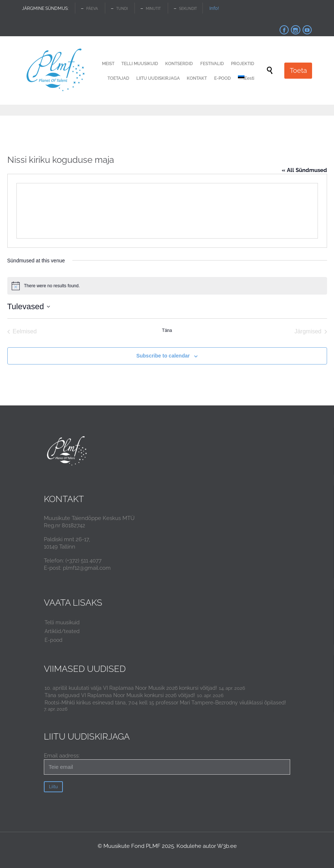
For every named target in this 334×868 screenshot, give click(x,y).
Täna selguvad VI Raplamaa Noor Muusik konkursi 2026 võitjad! (120, 695)
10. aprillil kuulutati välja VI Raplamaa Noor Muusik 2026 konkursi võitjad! (131, 688)
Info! (214, 8)
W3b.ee (227, 846)
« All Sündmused (304, 170)
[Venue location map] (167, 211)
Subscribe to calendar (163, 356)
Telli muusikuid (62, 622)
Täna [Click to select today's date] (167, 330)
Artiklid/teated (62, 631)
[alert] (167, 286)
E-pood (54, 640)
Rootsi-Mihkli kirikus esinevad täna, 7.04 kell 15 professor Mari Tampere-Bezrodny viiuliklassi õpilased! (165, 703)
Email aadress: (167, 764)
